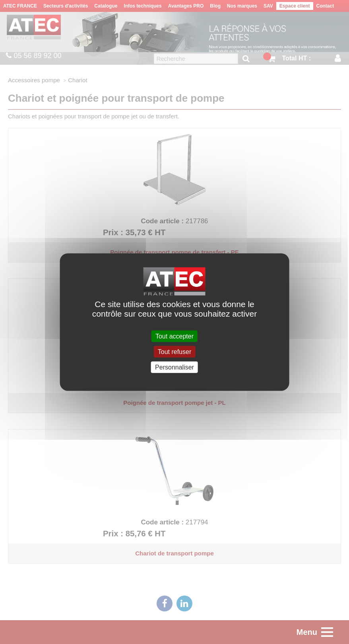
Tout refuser (174, 351)
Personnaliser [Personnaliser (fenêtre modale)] (174, 367)
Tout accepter (174, 336)
